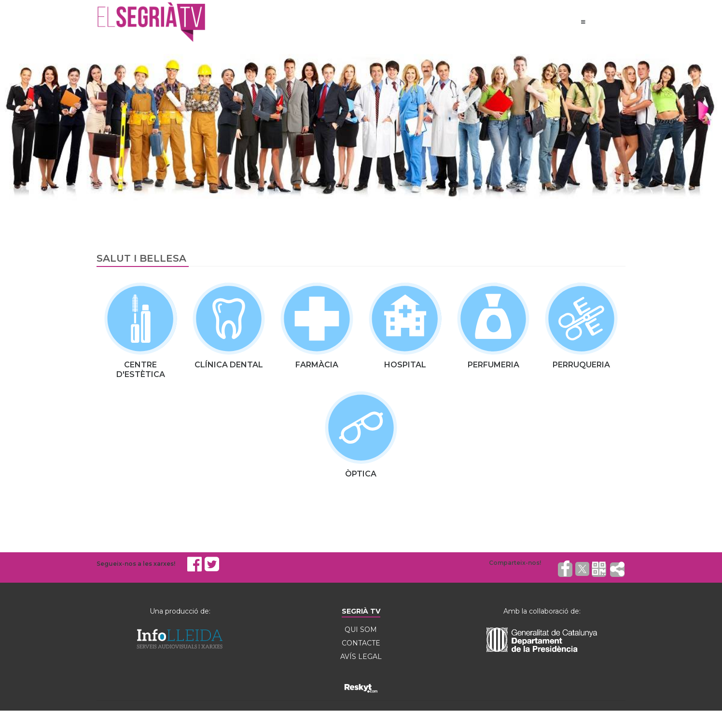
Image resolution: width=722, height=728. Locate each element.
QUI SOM (361, 630)
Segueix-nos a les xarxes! (136, 564)
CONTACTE (361, 643)
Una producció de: (180, 611)
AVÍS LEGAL (361, 657)
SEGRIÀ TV (361, 611)
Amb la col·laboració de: (542, 611)
